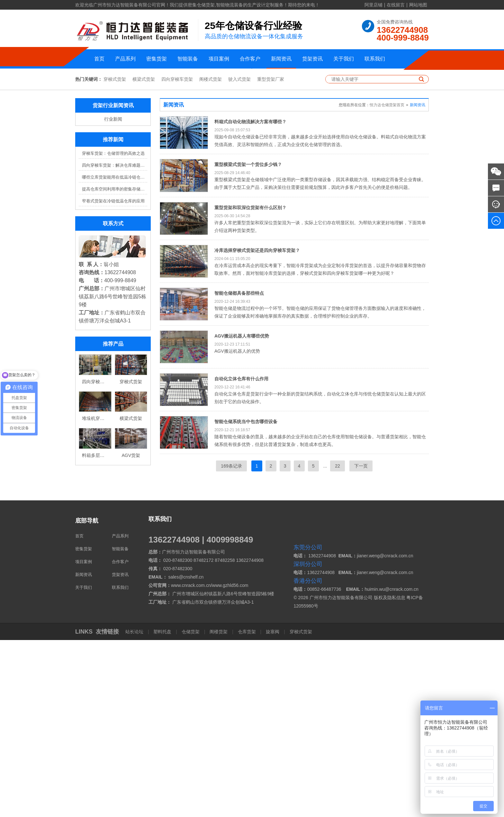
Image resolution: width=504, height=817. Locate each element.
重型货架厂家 (271, 256)
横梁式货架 (144, 256)
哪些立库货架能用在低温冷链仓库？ (115, 354)
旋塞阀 (273, 809)
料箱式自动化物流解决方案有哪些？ (250, 299)
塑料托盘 (163, 809)
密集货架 (157, 59)
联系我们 (375, 59)
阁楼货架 (219, 809)
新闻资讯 (281, 59)
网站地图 (418, 5)
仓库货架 (247, 809)
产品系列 (125, 59)
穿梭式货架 (115, 256)
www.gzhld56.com (230, 762)
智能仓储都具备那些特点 (239, 470)
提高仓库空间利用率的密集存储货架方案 (115, 366)
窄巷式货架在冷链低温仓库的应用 (113, 378)
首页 (99, 59)
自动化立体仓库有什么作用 (241, 555)
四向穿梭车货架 (177, 256)
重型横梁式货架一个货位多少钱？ (248, 341)
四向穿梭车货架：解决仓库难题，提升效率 (115, 342)
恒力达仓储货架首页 (387, 282)
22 (337, 643)
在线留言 (396, 5)
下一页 (361, 643)
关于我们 (344, 59)
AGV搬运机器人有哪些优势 (242, 513)
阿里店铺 (373, 5)
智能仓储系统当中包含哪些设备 (246, 598)
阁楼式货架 (211, 256)
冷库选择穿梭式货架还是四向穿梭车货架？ (257, 427)
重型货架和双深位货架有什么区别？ (250, 384)
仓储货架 (191, 809)
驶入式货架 (239, 256)
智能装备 (188, 59)
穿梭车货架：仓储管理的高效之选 (113, 330)
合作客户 (250, 59)
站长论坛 (135, 809)
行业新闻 (113, 296)
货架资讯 (312, 59)
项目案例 (219, 59)
